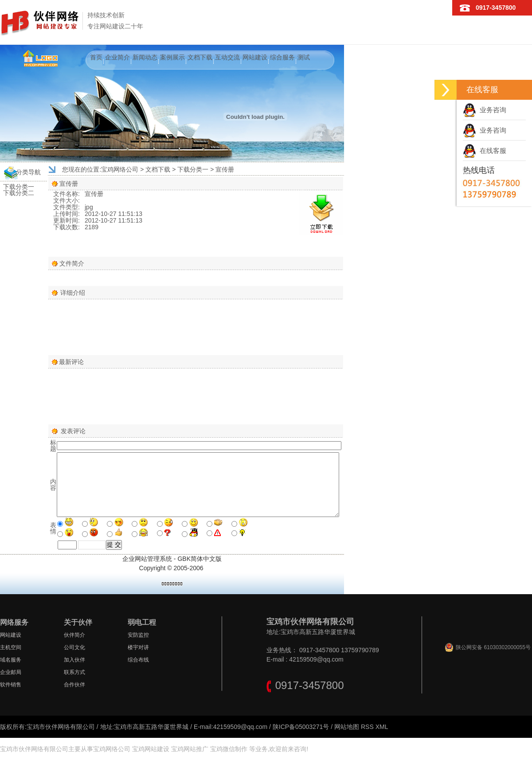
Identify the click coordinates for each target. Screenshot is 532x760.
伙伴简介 (74, 635)
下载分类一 (19, 187)
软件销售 (11, 685)
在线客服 (485, 151)
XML (382, 727)
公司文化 (74, 647)
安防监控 (138, 635)
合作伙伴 (74, 685)
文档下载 (200, 57)
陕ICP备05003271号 (301, 727)
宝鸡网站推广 (190, 749)
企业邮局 (11, 672)
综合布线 (138, 660)
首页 (96, 57)
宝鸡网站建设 (151, 749)
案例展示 (172, 57)
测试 (304, 57)
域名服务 (11, 660)
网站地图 (347, 727)
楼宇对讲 (138, 647)
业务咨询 (485, 110)
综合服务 (282, 57)
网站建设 (255, 57)
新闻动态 (145, 57)
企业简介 (117, 57)
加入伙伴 (74, 660)
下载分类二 (19, 193)
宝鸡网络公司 (120, 169)
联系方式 (74, 672)
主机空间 (11, 647)
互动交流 (227, 57)
